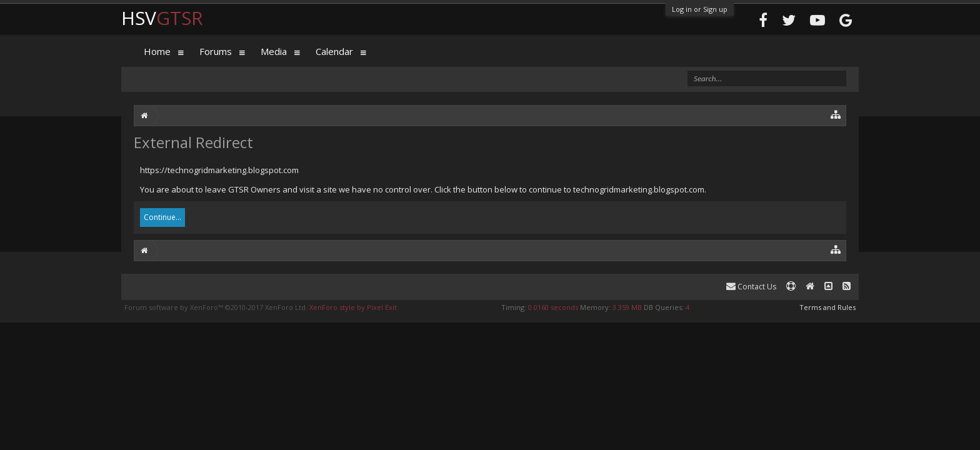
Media (274, 51)
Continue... (162, 217)
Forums (216, 51)
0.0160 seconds (553, 307)
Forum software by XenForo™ (216, 307)
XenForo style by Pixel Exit (353, 307)
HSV (162, 18)
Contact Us (751, 287)
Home (157, 51)
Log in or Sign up (700, 9)
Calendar (334, 51)
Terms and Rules (827, 307)
